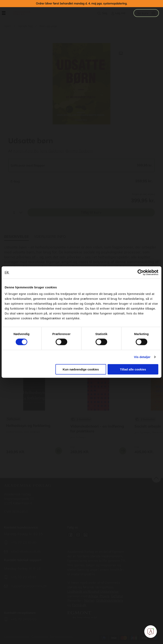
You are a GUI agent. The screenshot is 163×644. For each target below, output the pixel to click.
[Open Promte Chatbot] (151, 632)
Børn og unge (48, 26)
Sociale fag (25, 26)
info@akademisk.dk (26, 551)
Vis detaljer (142, 357)
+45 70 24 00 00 (24, 619)
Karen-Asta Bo (26, 151)
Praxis (104, 596)
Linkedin (86, 535)
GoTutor (117, 596)
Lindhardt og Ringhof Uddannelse (93, 591)
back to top (156, 478)
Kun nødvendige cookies (81, 369)
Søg (105, 13)
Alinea (93, 596)
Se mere (123, 451)
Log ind (120, 13)
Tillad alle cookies (133, 369)
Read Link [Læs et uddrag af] (121, 53)
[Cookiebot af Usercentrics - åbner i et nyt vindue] (140, 273)
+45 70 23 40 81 (24, 577)
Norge (89, 600)
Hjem (8, 26)
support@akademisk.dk (29, 586)
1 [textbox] (14, 212)
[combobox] (16, 212)
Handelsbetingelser (17, 637)
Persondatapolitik (61, 637)
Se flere (34, 416)
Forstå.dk (79, 605)
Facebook (70, 535)
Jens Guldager (52, 151)
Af (10, 151)
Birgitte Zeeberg (79, 151)
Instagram (78, 535)
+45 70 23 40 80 (24, 542)
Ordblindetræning (110, 600)
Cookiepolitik (40, 637)
